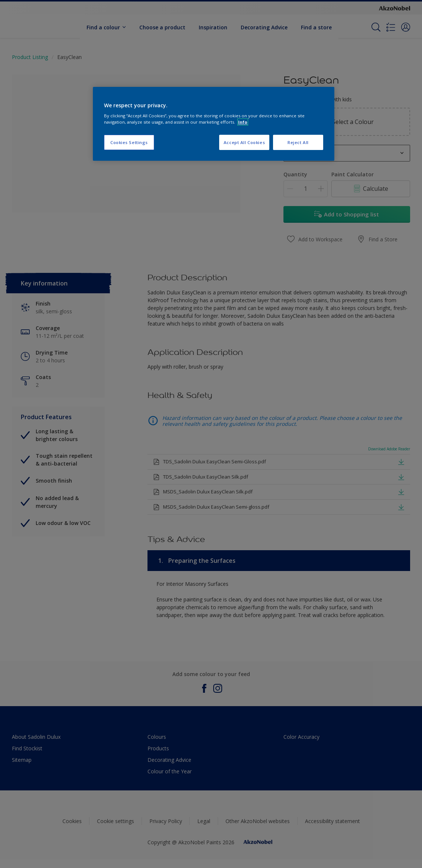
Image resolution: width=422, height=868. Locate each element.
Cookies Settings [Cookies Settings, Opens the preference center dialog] (129, 142)
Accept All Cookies (244, 142)
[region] (214, 124)
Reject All (298, 142)
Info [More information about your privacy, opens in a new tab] (243, 122)
